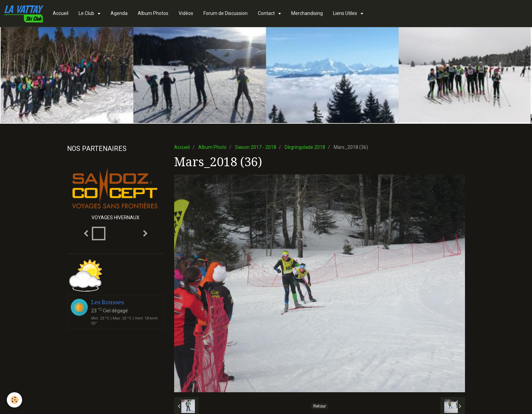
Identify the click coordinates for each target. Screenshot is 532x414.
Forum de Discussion (226, 13)
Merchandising (307, 13)
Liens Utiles (346, 13)
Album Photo (212, 147)
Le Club (87, 13)
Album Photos (153, 13)
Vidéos (186, 13)
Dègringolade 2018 (305, 147)
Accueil (61, 13)
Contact (267, 13)
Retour (320, 406)
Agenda (119, 13)
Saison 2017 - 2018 (256, 147)
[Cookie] (14, 400)
